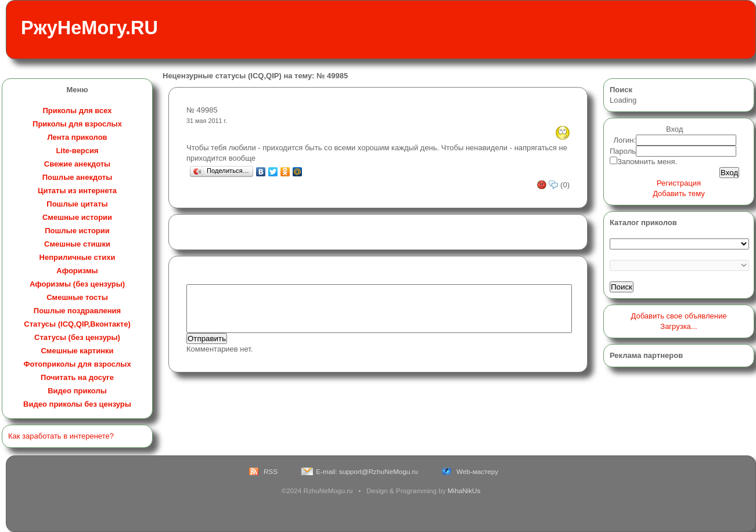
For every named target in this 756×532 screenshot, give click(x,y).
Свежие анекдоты (77, 164)
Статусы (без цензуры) (77, 337)
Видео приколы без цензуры (77, 404)
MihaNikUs (464, 491)
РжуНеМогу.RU (89, 28)
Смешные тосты (77, 297)
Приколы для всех (77, 111)
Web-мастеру (477, 471)
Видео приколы (77, 391)
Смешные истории (77, 217)
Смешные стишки (77, 244)
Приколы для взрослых (77, 124)
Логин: (625, 140)
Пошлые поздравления (77, 311)
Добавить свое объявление (679, 316)
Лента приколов (77, 137)
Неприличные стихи (78, 257)
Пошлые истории (77, 231)
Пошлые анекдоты (77, 177)
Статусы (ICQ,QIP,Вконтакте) (77, 324)
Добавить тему (679, 193)
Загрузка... (678, 326)
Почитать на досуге (77, 377)
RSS (271, 471)
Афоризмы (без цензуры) (77, 284)
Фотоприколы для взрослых (77, 364)
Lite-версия (77, 151)
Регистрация (679, 183)
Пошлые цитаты (77, 204)
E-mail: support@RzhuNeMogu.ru (367, 471)
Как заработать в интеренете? (61, 436)
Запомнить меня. (647, 162)
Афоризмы (77, 271)
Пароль (623, 151)
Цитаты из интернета (77, 191)
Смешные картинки (77, 351)
